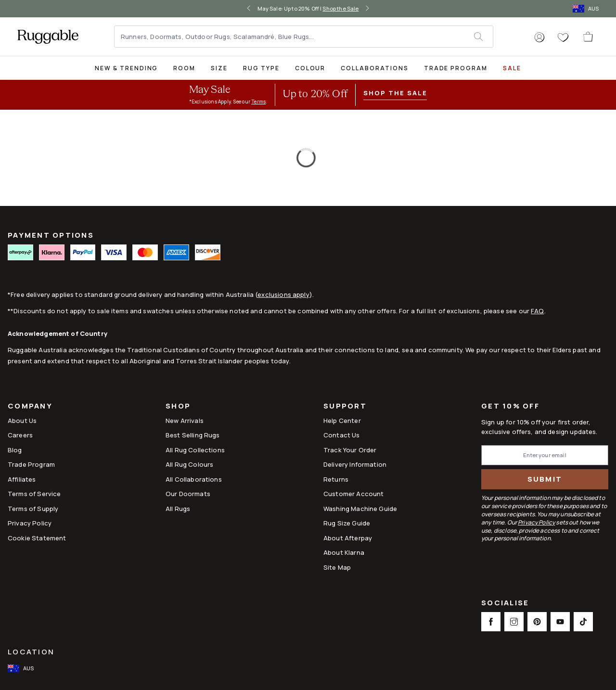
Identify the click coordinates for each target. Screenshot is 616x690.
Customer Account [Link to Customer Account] (353, 494)
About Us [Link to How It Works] (22, 421)
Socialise (505, 604)
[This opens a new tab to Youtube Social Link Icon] (560, 622)
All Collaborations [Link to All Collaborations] (194, 479)
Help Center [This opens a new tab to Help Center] (342, 421)
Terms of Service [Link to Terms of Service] (34, 494)
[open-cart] (589, 37)
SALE (512, 68)
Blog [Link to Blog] (15, 450)
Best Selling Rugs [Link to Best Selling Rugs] (193, 435)
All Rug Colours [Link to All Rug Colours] (189, 464)
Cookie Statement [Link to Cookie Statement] (37, 538)
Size (219, 68)
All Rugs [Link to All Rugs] (178, 509)
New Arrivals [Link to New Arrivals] (185, 421)
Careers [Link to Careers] (20, 435)
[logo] (48, 37)
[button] (539, 38)
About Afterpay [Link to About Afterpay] (348, 538)
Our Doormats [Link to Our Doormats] (188, 494)
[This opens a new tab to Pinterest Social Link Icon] (537, 622)
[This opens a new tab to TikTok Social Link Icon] (583, 622)
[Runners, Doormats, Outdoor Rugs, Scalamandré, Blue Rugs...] (295, 37)
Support (345, 407)
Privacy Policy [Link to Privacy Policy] (30, 523)
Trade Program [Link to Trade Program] (31, 464)
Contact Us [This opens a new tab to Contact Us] (342, 435)
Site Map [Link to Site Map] (337, 567)
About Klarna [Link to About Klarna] (344, 552)
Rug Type (261, 68)
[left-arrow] (249, 9)
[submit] (483, 37)
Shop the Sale (340, 8)
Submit (545, 479)
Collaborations (374, 68)
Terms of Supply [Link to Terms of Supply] (33, 509)
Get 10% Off (510, 406)
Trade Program (456, 68)
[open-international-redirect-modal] (587, 9)
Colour (310, 68)
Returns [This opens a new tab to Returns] (336, 479)
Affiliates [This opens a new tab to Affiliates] (22, 479)
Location (31, 652)
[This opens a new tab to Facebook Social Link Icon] (491, 622)
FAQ (537, 311)
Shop (178, 407)
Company (30, 407)
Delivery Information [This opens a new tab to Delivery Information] (355, 464)
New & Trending (126, 68)
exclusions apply (283, 294)
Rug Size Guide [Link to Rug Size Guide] (347, 523)
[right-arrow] (367, 9)
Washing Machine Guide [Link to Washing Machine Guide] (360, 509)
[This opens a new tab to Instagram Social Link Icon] (514, 622)
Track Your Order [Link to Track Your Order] (350, 450)
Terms (258, 102)
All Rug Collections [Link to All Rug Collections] (195, 450)
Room (184, 68)
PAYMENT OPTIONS (51, 235)
